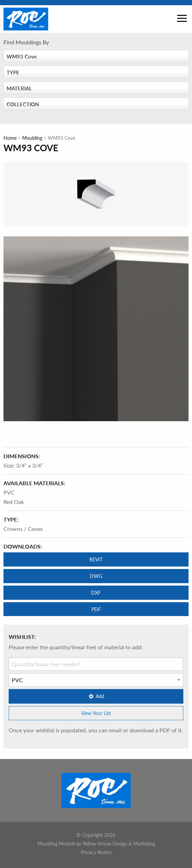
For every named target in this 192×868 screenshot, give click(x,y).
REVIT (96, 559)
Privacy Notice (96, 852)
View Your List (96, 713)
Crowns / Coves (23, 529)
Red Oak (14, 502)
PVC (9, 492)
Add (96, 696)
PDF (96, 609)
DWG (96, 576)
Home (10, 138)
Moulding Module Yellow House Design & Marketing (96, 843)
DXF (96, 593)
